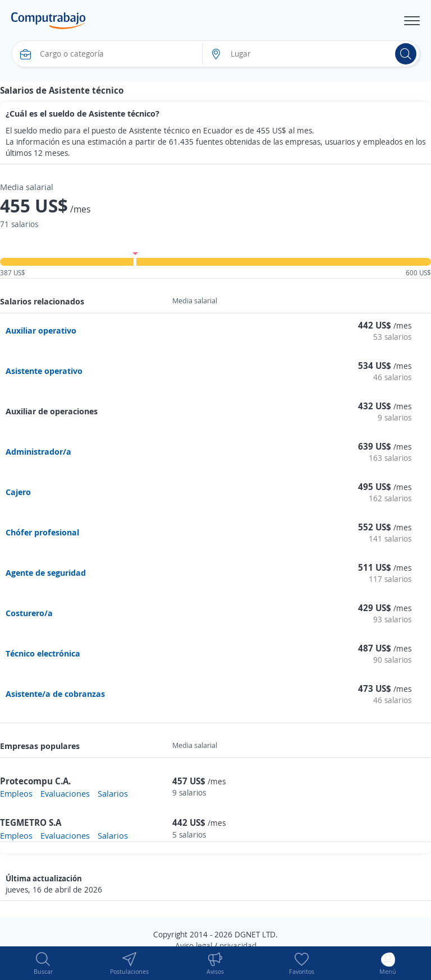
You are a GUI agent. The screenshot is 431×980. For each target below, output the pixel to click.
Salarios (113, 793)
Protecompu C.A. (35, 781)
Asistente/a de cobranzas (55, 694)
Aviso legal (194, 946)
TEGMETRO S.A (31, 822)
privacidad (238, 946)
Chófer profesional (42, 532)
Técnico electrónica (43, 653)
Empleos (16, 793)
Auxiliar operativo (41, 330)
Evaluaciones (65, 793)
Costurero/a (29, 613)
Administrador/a (38, 451)
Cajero (18, 492)
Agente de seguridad (46, 572)
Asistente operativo (44, 371)
